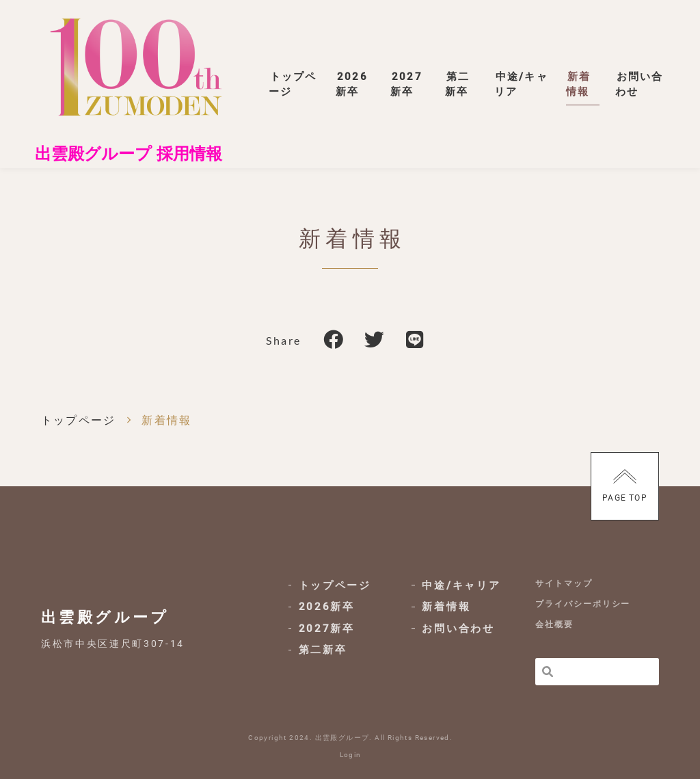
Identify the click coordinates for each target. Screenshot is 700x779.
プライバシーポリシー (583, 603)
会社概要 (554, 624)
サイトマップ (564, 582)
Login (351, 755)
